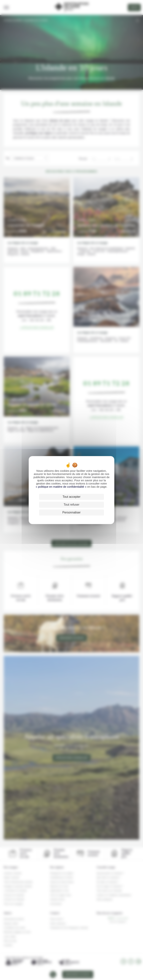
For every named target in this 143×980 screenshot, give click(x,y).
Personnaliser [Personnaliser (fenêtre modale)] (71, 512)
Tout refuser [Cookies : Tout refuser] (71, 505)
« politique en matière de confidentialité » (62, 487)
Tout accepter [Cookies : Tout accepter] (71, 497)
